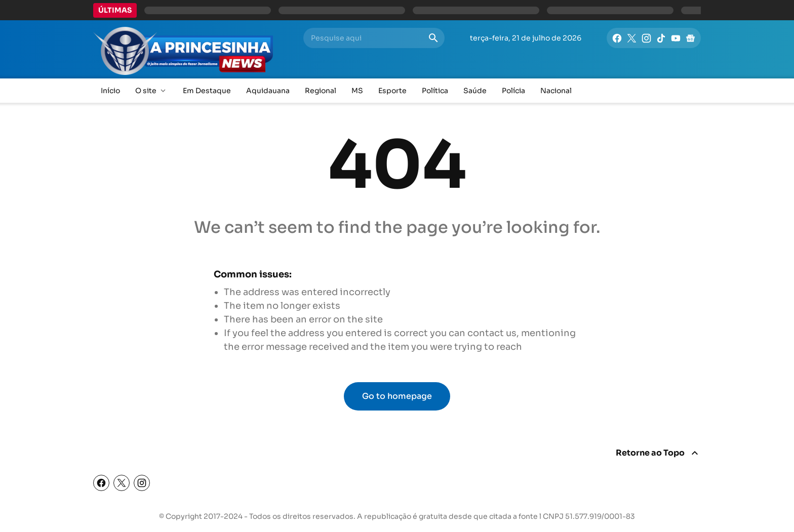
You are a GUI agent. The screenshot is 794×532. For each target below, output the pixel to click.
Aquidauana (268, 91)
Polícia (513, 91)
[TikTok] (661, 38)
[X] (632, 38)
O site (151, 91)
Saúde (475, 91)
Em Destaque (207, 91)
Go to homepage (397, 396)
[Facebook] (617, 38)
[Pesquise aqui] (365, 38)
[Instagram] (646, 38)
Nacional (556, 91)
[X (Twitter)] (122, 483)
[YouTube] (676, 38)
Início (110, 91)
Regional (321, 91)
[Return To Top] (658, 453)
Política (435, 91)
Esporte (392, 91)
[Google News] (690, 38)
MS (357, 91)
